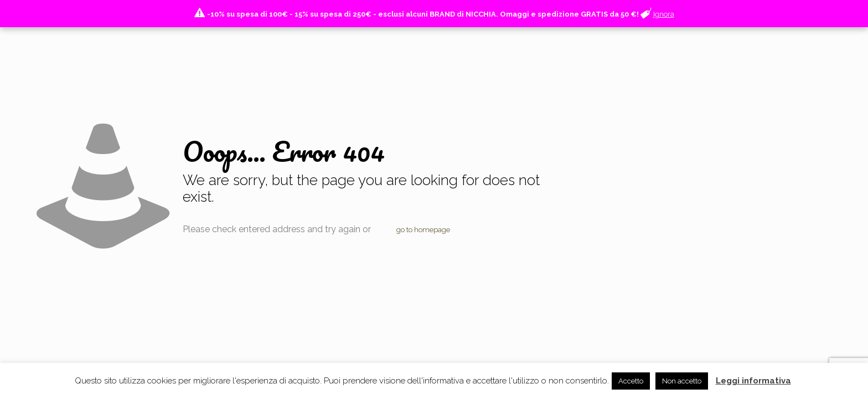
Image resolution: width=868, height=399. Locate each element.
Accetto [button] (631, 381)
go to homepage (423, 230)
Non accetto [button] (682, 381)
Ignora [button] (664, 14)
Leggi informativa (753, 381)
